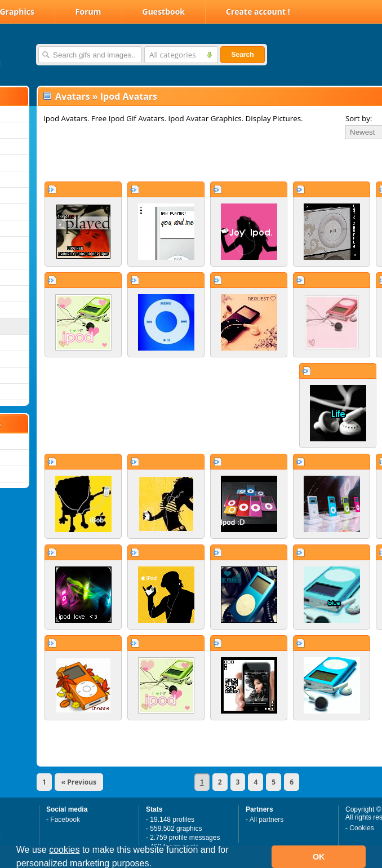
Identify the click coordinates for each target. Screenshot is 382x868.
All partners (267, 820)
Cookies (361, 828)
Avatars (73, 96)
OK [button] (319, 857)
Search (242, 55)
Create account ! (258, 12)
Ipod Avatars (129, 96)
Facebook (65, 820)
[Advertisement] (170, 160)
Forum (88, 12)
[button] (156, 865)
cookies (64, 850)
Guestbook (164, 12)
